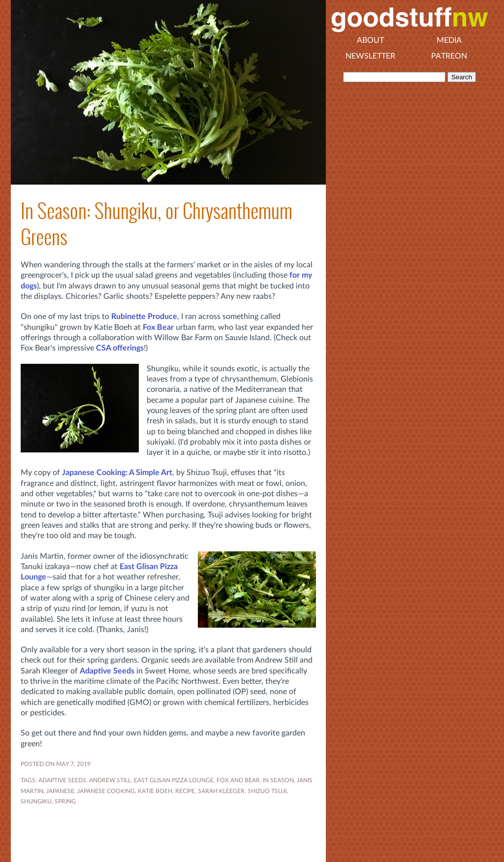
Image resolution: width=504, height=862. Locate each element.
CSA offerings (120, 348)
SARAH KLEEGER (221, 791)
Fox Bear (158, 327)
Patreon (449, 56)
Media (449, 40)
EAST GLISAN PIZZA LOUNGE (174, 780)
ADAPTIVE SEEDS (62, 780)
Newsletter (370, 56)
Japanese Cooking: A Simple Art (117, 473)
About (370, 40)
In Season (278, 780)
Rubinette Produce (144, 317)
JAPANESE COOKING (106, 791)
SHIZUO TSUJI (267, 791)
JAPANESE (60, 791)
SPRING (65, 801)
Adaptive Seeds (107, 671)
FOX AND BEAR (238, 780)
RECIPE (185, 791)
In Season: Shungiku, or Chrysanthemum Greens (157, 224)
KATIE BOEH (155, 791)
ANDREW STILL (110, 780)
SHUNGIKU (36, 801)
